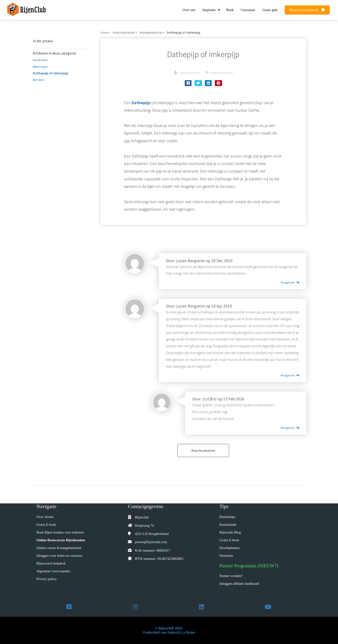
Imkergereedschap (222, 73)
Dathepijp (141, 103)
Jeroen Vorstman (190, 73)
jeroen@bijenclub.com (151, 542)
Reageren (290, 282)
